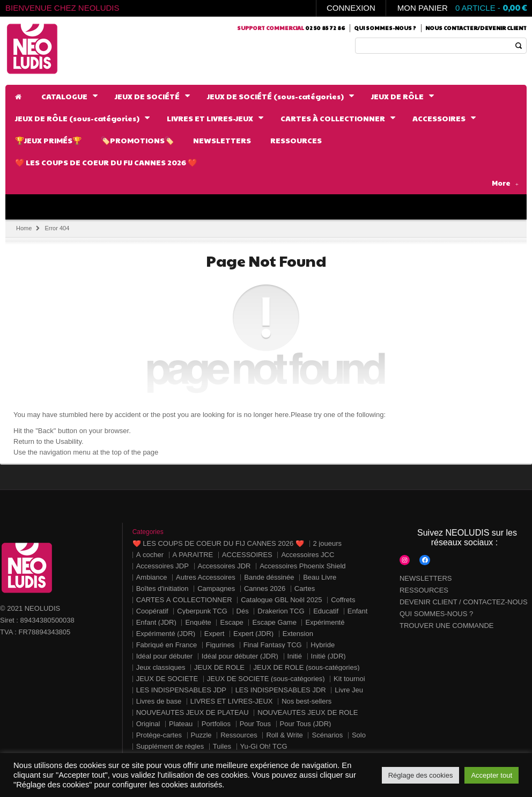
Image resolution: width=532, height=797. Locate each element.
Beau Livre (320, 577)
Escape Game (274, 622)
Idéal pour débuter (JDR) (240, 656)
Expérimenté (325, 622)
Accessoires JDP (162, 566)
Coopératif (152, 611)
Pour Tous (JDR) (306, 724)
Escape (231, 622)
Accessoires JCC (308, 555)
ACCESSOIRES (247, 555)
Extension (298, 634)
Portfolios (216, 724)
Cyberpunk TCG (202, 611)
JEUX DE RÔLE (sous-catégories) (307, 667)
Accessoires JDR (224, 566)
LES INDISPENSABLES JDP (181, 690)
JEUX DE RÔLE (219, 667)
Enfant (358, 611)
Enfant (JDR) (156, 622)
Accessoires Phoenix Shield (302, 566)
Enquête (198, 622)
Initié (295, 656)
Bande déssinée (269, 577)
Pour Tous (255, 724)
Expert (215, 634)
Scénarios (327, 735)
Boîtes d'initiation (162, 588)
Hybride (323, 645)
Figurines (220, 645)
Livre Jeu (349, 690)
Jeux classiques (161, 667)
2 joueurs (327, 543)
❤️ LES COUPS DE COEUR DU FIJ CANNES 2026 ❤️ (218, 543)
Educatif (326, 611)
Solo (359, 735)
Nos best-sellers (306, 701)
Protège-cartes (159, 735)
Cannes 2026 (265, 588)
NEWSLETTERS (426, 578)
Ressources (239, 735)
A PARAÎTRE (193, 555)
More (505, 183)
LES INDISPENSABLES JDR (281, 690)
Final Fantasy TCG (273, 645)
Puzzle (201, 735)
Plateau (181, 724)
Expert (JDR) (253, 634)
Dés (243, 611)
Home (24, 228)
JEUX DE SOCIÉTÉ (167, 679)
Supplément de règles (170, 746)
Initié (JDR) (328, 656)
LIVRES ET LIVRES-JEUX (232, 701)
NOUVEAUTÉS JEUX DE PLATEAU (193, 712)
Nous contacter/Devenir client (476, 28)
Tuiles (222, 746)
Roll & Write (284, 735)
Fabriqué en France (167, 645)
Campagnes (216, 588)
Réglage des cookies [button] (421, 775)
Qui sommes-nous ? (385, 28)
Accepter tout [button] (492, 775)
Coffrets (343, 600)
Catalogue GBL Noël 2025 (281, 600)
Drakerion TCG (281, 611)
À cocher (150, 555)
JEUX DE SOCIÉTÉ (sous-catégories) (266, 679)
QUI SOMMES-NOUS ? (436, 614)
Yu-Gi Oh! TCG (264, 746)
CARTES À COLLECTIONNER (184, 600)
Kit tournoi (349, 679)
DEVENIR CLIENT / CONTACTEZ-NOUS (464, 602)
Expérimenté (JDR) (166, 634)
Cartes (305, 588)
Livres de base (159, 701)
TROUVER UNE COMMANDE (447, 626)
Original (148, 724)
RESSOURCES (424, 590)
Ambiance (152, 577)
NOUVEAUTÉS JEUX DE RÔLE (308, 712)
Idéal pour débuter (165, 656)
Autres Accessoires (206, 577)
